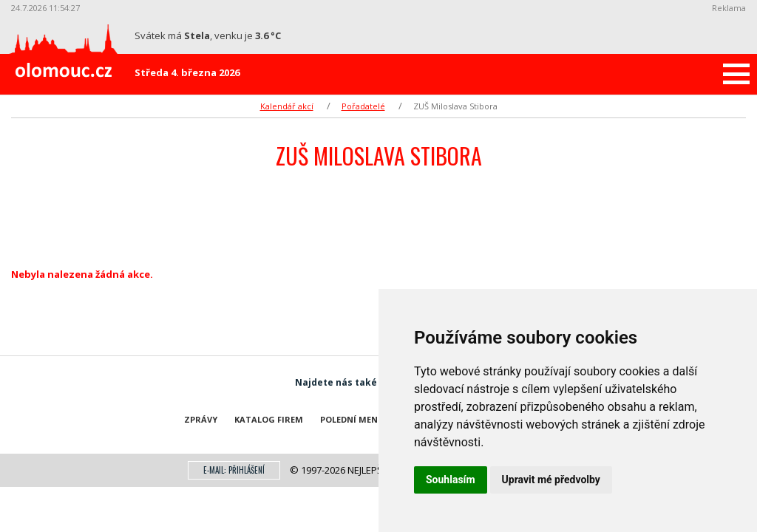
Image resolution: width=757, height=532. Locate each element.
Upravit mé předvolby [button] (551, 480)
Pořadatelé (363, 106)
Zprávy (201, 419)
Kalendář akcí (287, 106)
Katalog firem (269, 419)
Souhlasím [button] (451, 480)
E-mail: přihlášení (234, 470)
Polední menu (352, 419)
